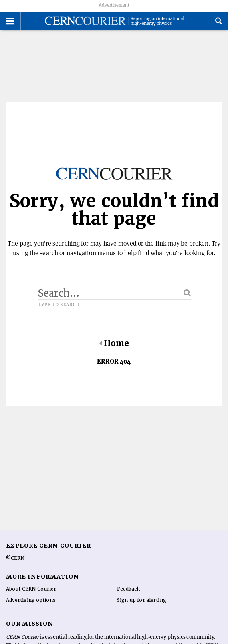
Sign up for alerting (142, 600)
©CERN (15, 558)
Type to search (59, 305)
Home (114, 343)
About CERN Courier (31, 589)
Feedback (129, 589)
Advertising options (31, 600)
